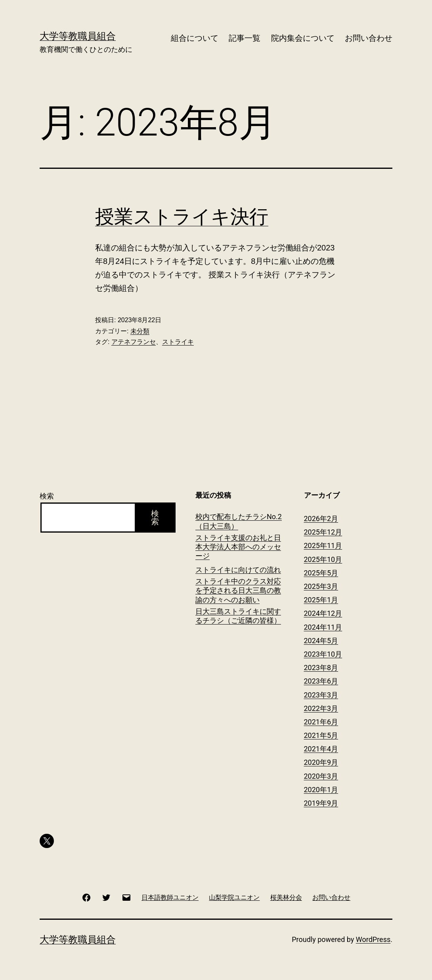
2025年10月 (323, 559)
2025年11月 (323, 545)
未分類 (140, 331)
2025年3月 (321, 586)
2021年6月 (321, 722)
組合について (195, 38)
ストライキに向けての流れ (238, 570)
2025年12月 (323, 532)
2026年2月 (321, 519)
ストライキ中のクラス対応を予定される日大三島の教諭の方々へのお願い (238, 590)
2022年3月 (321, 708)
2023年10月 (323, 654)
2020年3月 (321, 776)
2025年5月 (321, 573)
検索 (47, 496)
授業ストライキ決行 (182, 217)
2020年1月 (321, 790)
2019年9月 (321, 803)
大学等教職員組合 (78, 36)
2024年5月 (321, 641)
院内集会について (303, 38)
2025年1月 (321, 600)
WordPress (373, 939)
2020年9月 (321, 762)
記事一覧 (245, 38)
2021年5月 (321, 735)
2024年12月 (323, 613)
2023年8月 (321, 668)
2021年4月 (321, 749)
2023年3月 (321, 695)
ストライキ (178, 342)
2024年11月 (323, 627)
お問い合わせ (369, 38)
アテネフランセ (134, 342)
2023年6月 (321, 681)
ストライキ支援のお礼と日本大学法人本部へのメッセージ (238, 547)
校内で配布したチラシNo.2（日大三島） (239, 521)
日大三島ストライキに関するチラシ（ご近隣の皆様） (238, 616)
